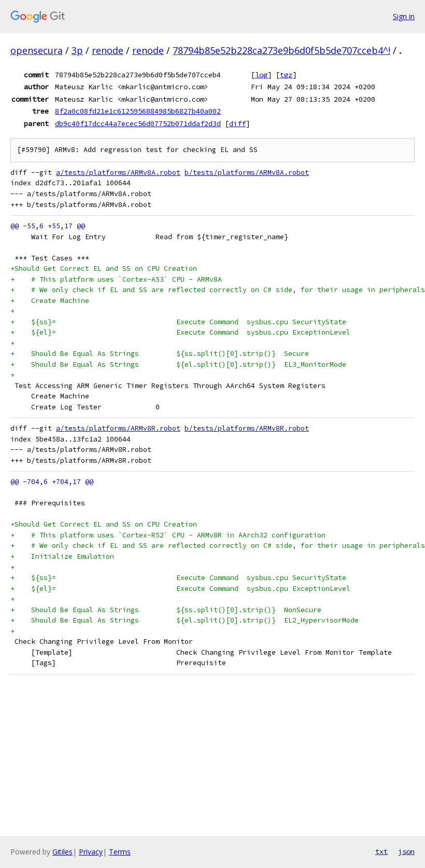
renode (108, 50)
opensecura (37, 50)
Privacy (91, 852)
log (261, 75)
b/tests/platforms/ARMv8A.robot (247, 173)
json (406, 851)
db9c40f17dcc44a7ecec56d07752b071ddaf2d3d (138, 123)
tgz (286, 75)
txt (381, 851)
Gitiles (62, 852)
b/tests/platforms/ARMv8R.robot (247, 428)
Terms (120, 852)
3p (77, 50)
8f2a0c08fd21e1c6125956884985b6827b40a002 (138, 111)
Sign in (404, 16)
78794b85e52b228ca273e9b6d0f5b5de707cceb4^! (281, 50)
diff (237, 123)
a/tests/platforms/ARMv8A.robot (118, 173)
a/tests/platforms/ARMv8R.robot (118, 428)
